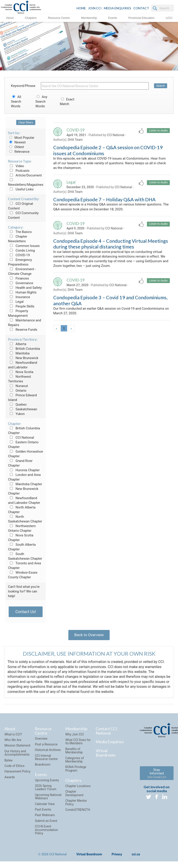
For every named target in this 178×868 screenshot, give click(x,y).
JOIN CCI (95, 8)
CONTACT (141, 8)
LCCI (169, 18)
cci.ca (136, 856)
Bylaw (9, 762)
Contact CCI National (106, 732)
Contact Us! (26, 612)
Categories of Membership (75, 761)
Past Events (43, 811)
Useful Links (21, 189)
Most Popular (21, 138)
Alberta (17, 344)
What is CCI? (13, 736)
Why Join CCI (74, 736)
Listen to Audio (158, 131)
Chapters (31, 18)
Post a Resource (46, 746)
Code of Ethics (14, 767)
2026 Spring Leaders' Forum (45, 789)
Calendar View (45, 805)
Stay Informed (157, 775)
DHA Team (75, 140)
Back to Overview (89, 636)
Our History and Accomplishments (17, 754)
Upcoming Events (47, 782)
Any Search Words (41, 102)
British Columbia (24, 349)
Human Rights (22, 292)
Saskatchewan (23, 409)
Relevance (19, 152)
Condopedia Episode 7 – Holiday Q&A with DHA (104, 201)
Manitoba (19, 353)
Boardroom (43, 766)
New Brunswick (23, 358)
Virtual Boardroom (106, 754)
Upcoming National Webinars (48, 798)
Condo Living (21, 250)
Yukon (16, 414)
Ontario (17, 391)
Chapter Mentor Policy (76, 804)
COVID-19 (19, 255)
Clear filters (26, 122)
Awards (10, 779)
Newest (17, 142)
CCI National (21, 438)
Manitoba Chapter (25, 484)
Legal (16, 302)
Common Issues (24, 246)
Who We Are (13, 741)
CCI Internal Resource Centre (46, 759)
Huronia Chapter (24, 470)
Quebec (17, 405)
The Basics (20, 232)
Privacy (117, 856)
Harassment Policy (17, 773)
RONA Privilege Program (76, 770)
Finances (18, 278)
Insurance (19, 297)
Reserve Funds (23, 330)
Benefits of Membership (74, 752)
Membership (89, 18)
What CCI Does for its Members (78, 743)
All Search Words (16, 102)
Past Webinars (45, 817)
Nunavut (18, 386)
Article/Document (25, 175)
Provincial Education (141, 18)
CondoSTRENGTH (78, 811)
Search (160, 86)
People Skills (21, 306)
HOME (81, 8)
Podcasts (19, 171)
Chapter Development (74, 795)
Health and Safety (25, 288)
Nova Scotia (21, 372)
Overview (41, 740)
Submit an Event (46, 822)
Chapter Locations (78, 788)
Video (16, 166)
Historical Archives (48, 751)
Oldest (16, 147)
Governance (21, 283)
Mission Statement (17, 747)
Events (113, 18)
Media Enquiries (118, 8)
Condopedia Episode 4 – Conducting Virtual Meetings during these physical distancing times (111, 247)
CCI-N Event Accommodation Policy (46, 831)
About (10, 18)
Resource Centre (59, 18)
